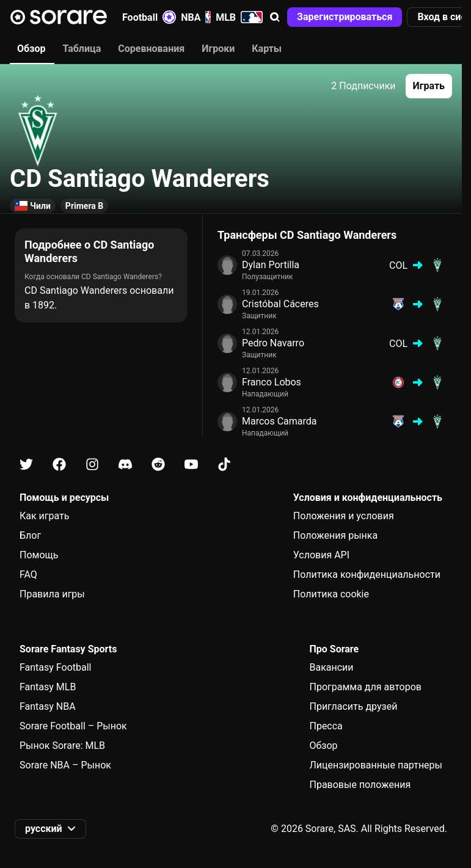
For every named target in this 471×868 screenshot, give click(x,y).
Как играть (45, 516)
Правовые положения (360, 785)
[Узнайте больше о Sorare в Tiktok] (224, 465)
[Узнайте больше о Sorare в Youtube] (191, 465)
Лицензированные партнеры (376, 765)
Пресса (326, 726)
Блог (30, 535)
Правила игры (52, 594)
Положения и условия (344, 516)
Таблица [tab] (82, 49)
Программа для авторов (365, 687)
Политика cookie (331, 594)
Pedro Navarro (273, 343)
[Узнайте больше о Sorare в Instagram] (92, 465)
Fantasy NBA (48, 706)
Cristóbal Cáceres (280, 304)
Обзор (323, 746)
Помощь (39, 555)
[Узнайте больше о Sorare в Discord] (125, 465)
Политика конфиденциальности (367, 574)
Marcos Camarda (279, 421)
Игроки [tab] (218, 49)
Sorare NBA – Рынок (65, 765)
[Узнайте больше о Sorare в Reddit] (158, 465)
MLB (239, 17)
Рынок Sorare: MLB (62, 746)
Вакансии (331, 667)
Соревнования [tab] (151, 49)
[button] (275, 17)
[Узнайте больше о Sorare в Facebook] (59, 465)
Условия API (321, 555)
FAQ (28, 574)
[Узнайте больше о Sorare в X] (26, 465)
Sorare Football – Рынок (73, 726)
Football (149, 17)
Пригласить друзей (353, 706)
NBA (196, 17)
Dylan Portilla (271, 265)
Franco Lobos (272, 382)
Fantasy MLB (48, 687)
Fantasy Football (55, 667)
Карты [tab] (267, 49)
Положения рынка (335, 535)
